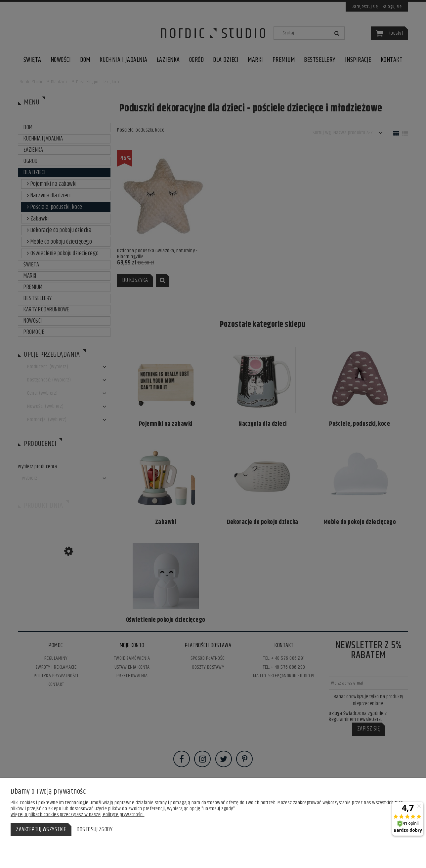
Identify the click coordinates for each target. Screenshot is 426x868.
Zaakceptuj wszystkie (41, 830)
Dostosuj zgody (95, 830)
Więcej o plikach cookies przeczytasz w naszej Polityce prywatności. (78, 815)
